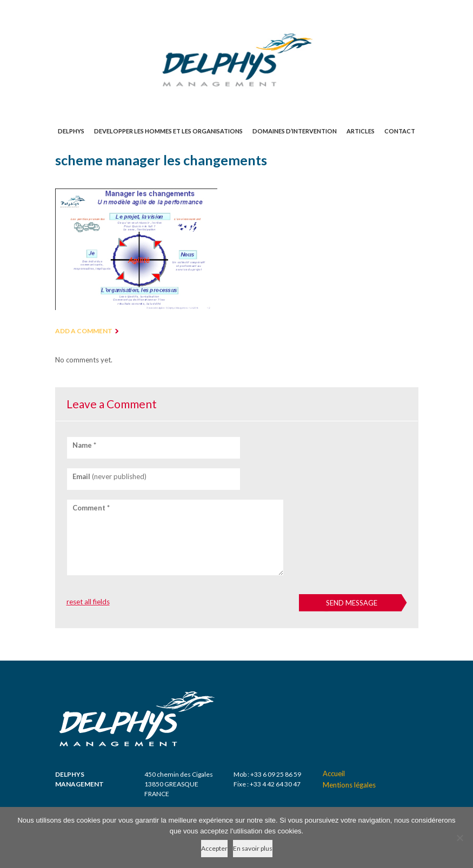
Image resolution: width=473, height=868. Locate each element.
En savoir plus (253, 848)
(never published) (109, 476)
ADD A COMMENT (84, 331)
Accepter (214, 848)
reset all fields (88, 602)
